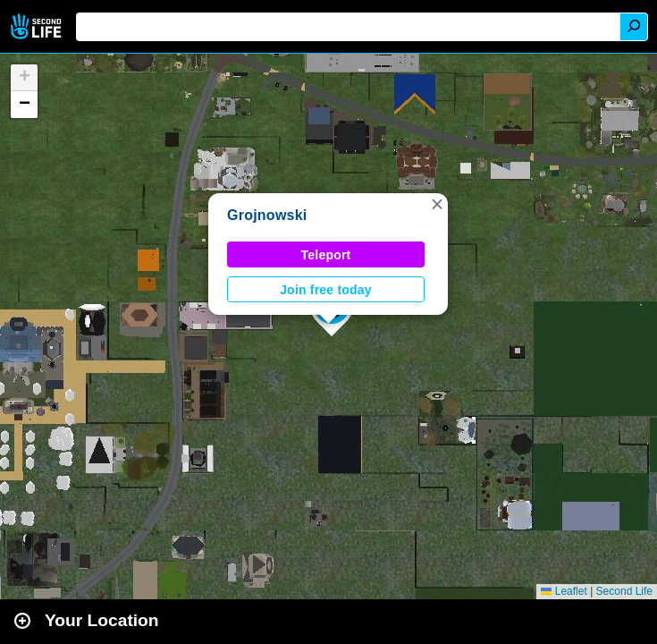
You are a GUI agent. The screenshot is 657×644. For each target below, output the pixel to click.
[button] (437, 204)
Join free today (326, 290)
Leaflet (564, 591)
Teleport (326, 255)
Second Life (38, 26)
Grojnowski (267, 215)
